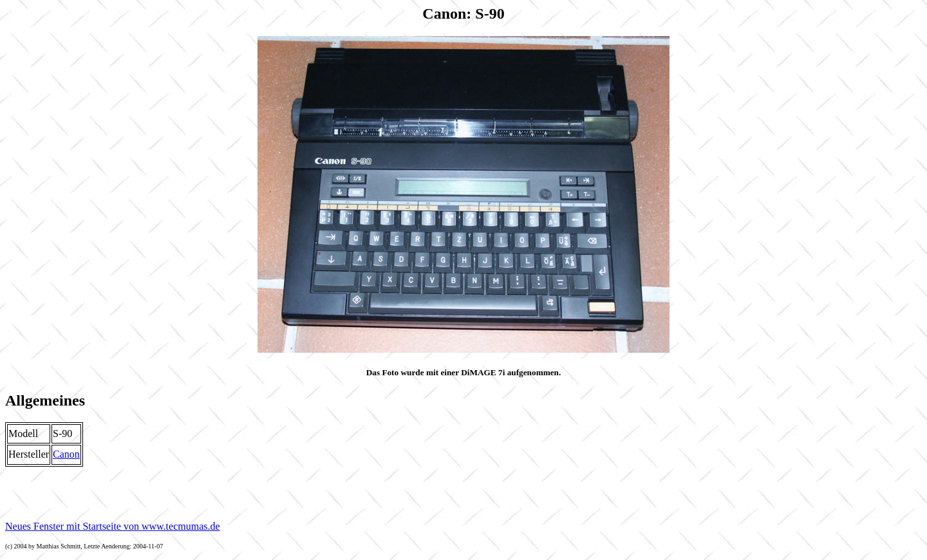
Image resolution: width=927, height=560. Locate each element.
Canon (66, 454)
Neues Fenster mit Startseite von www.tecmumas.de (113, 526)
